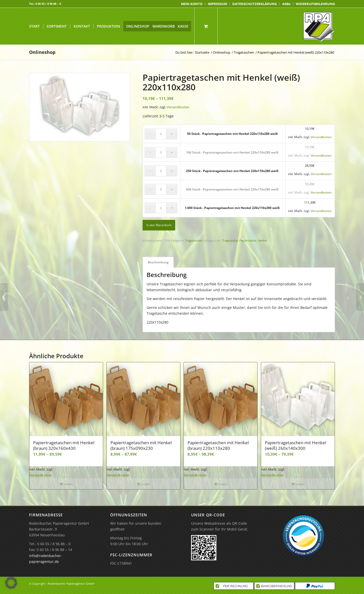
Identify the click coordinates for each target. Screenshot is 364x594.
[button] (11, 583)
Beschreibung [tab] (158, 262)
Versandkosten (178, 107)
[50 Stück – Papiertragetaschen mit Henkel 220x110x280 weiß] (360, 297)
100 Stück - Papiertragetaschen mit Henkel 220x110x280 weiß (232, 152)
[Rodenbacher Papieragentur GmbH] (319, 26)
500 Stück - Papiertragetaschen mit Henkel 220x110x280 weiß (232, 189)
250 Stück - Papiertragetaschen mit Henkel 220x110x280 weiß (232, 171)
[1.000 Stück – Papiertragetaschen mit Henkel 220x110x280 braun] (4, 297)
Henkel (262, 240)
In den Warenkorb (159, 225)
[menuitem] (192, 4)
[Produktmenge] (161, 134)
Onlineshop (42, 52)
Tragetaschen (194, 240)
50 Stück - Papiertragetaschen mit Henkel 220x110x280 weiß (232, 134)
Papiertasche (248, 240)
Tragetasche (230, 240)
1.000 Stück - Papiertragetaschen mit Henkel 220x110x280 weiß (232, 208)
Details (66, 484)
